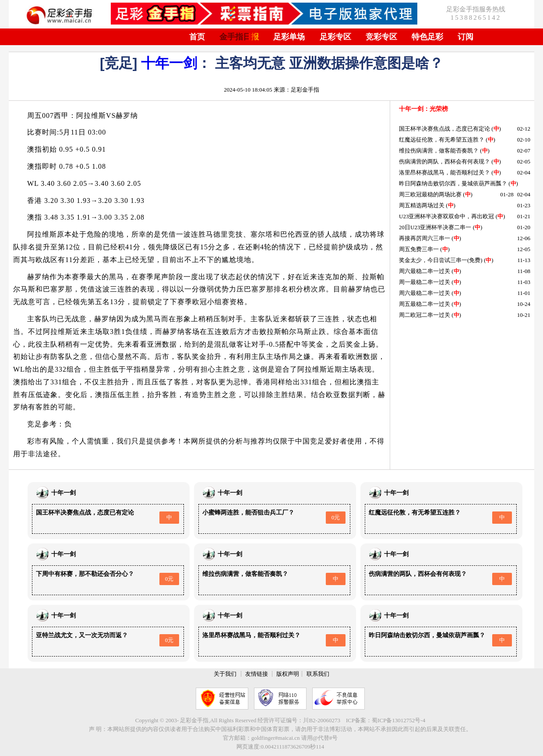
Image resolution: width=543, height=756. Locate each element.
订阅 (465, 37)
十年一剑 (169, 63)
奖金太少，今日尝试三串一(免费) (441, 260)
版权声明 (288, 674)
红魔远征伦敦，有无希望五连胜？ (442, 140)
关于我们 (225, 674)
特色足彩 (427, 37)
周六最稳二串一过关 (425, 271)
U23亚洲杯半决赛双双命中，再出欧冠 (446, 216)
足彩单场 (289, 37)
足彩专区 (335, 37)
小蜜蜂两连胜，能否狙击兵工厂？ (248, 513)
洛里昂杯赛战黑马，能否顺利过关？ (444, 172)
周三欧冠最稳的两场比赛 (430, 194)
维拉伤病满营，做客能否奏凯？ (439, 151)
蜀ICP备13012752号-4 (398, 720)
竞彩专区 (381, 37)
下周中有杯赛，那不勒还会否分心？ (85, 574)
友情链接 (257, 674)
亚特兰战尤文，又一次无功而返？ (82, 635)
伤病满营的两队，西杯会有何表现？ (444, 161)
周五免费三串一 (419, 249)
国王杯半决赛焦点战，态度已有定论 (444, 129)
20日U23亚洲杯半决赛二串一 (435, 227)
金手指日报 (239, 37)
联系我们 (318, 674)
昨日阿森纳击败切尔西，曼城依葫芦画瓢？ (453, 183)
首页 (197, 37)
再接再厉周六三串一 (425, 238)
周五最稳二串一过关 (425, 304)
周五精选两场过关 (422, 205)
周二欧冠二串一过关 (425, 315)
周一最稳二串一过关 (425, 282)
